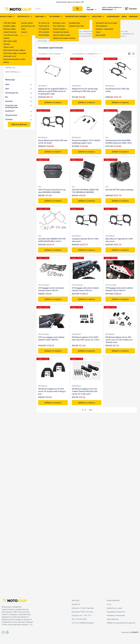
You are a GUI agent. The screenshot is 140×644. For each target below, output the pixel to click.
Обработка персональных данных (121, 623)
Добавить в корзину (53, 102)
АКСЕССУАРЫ (98, 16)
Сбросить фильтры (19, 124)
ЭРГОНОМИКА (56, 16)
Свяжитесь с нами (114, 608)
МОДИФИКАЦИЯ (113, 16)
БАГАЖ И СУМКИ (8, 16)
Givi (107, 137)
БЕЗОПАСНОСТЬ (25, 16)
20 (90, 410)
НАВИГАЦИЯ (41, 16)
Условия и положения (116, 615)
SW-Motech (43, 86)
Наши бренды (113, 619)
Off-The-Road (44, 285)
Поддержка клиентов (116, 612)
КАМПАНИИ (133, 16)
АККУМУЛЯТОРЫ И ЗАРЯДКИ (78, 16)
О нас (109, 604)
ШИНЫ (124, 16)
